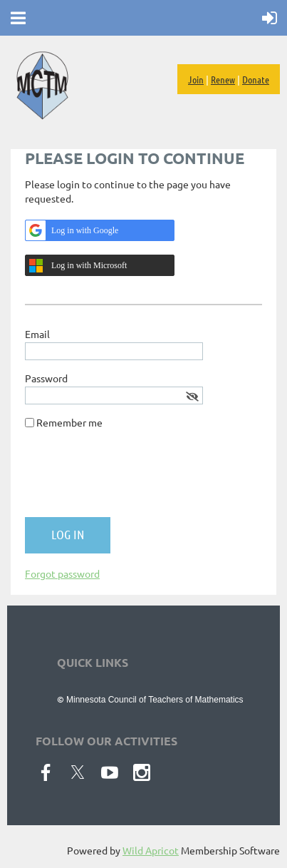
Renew (223, 79)
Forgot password (62, 573)
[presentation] (133, 479)
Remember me (69, 422)
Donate (256, 79)
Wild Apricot (151, 850)
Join (196, 79)
